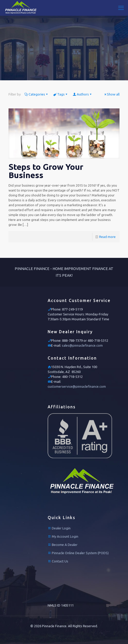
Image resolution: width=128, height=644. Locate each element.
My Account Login (65, 536)
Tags (61, 94)
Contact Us (60, 561)
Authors (82, 94)
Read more (107, 237)
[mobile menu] (121, 8)
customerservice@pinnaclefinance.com (77, 386)
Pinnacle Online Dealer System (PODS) (80, 553)
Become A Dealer (65, 545)
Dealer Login (61, 528)
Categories (36, 94)
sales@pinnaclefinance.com (82, 345)
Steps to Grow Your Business (46, 171)
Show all (112, 94)
